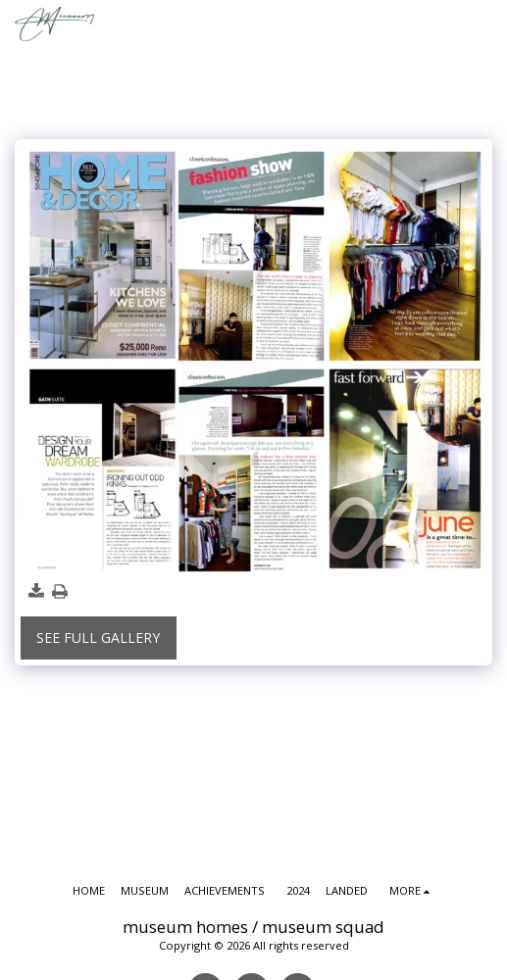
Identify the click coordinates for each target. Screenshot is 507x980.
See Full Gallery (98, 637)
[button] (484, 24)
